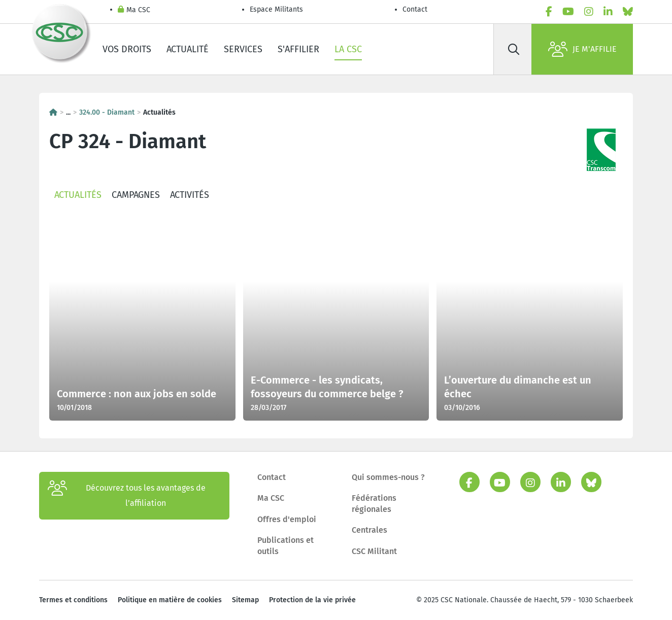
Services (243, 49)
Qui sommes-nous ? (388, 477)
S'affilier (298, 49)
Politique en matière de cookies (170, 600)
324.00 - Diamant (107, 112)
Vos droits (127, 49)
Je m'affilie (582, 49)
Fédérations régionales (374, 504)
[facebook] (549, 12)
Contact (415, 9)
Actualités (78, 195)
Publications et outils (285, 546)
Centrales (369, 530)
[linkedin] (608, 12)
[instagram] (589, 12)
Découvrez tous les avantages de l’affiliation (127, 496)
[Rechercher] (514, 49)
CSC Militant (374, 551)
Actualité (188, 49)
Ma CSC (134, 10)
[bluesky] (628, 12)
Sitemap (245, 600)
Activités (190, 195)
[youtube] (568, 12)
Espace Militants (276, 9)
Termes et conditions (73, 600)
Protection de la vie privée (312, 600)
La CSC (348, 49)
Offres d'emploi (287, 519)
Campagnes (136, 195)
